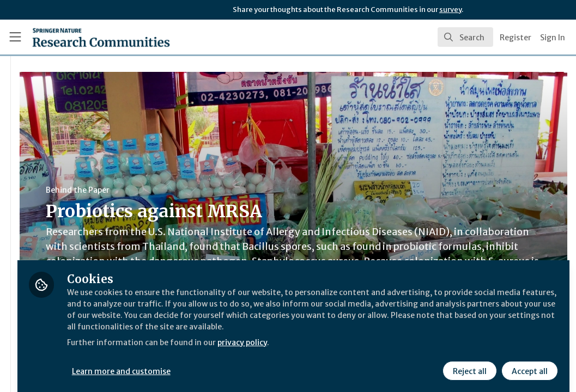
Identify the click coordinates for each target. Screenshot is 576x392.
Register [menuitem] (516, 38)
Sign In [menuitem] (553, 38)
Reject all (468, 363)
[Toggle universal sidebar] (15, 37)
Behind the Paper (206, 190)
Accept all (528, 363)
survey (450, 10)
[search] (465, 37)
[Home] (83, 37)
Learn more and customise (251, 363)
